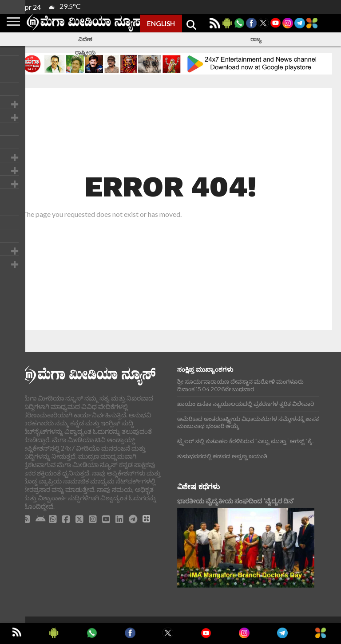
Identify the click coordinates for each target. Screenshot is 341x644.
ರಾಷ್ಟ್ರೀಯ (85, 53)
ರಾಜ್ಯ (256, 39)
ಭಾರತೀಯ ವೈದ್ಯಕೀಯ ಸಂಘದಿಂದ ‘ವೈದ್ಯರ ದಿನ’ (236, 501)
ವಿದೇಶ (85, 39)
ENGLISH (161, 24)
